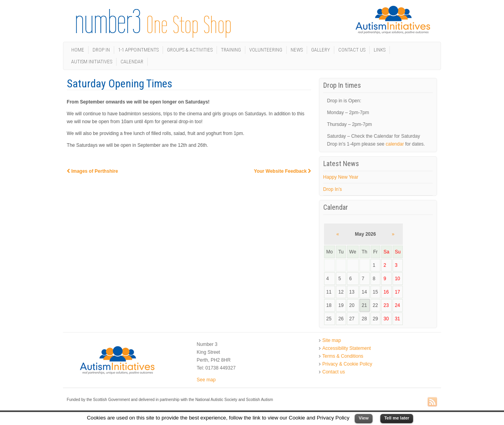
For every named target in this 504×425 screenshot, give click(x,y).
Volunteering (266, 50)
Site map (332, 340)
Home (78, 50)
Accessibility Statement (347, 348)
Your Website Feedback (283, 171)
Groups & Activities (190, 50)
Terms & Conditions (343, 356)
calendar (395, 144)
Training (231, 50)
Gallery (321, 50)
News (297, 50)
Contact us (352, 50)
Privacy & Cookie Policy (347, 364)
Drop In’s (333, 189)
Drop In (101, 50)
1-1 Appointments (138, 50)
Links (380, 50)
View (364, 418)
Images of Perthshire (93, 171)
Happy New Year (341, 177)
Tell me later (397, 418)
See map (206, 380)
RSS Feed (432, 402)
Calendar (132, 62)
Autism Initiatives (92, 62)
